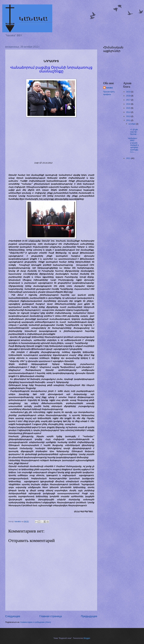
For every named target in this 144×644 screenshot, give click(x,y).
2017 (129, 100)
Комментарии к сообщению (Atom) (36, 622)
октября (132, 124)
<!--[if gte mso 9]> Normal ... (133, 131)
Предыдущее (89, 616)
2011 (129, 158)
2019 (129, 92)
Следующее (13, 616)
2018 (129, 96)
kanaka (109, 88)
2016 (129, 104)
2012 (129, 120)
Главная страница (51, 616)
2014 (129, 112)
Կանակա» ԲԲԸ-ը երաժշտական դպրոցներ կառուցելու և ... (133, 145)
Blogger (87, 638)
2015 (129, 108)
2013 (129, 116)
